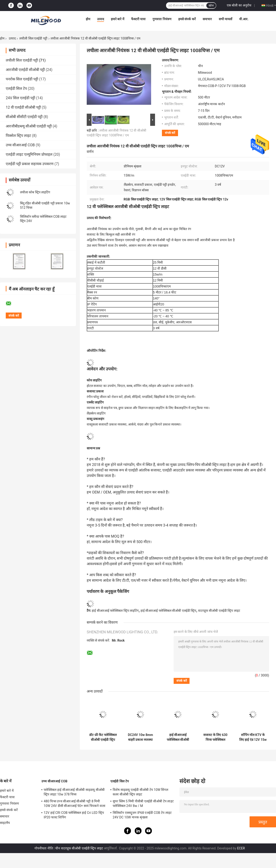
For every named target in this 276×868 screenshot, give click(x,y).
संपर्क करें (170, 133)
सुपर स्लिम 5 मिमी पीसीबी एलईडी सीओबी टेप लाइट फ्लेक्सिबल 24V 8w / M (143, 803)
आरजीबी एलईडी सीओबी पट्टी (25, 70)
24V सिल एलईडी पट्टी (20, 98)
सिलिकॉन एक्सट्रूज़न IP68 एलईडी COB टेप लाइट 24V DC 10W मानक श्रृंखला (142, 815)
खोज (211, 6)
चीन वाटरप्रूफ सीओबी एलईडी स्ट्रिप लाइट (79, 848)
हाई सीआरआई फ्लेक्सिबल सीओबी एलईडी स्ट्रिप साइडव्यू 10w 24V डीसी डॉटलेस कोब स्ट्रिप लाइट (178, 737)
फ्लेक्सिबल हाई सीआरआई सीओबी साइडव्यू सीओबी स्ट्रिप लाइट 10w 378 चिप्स (74, 792)
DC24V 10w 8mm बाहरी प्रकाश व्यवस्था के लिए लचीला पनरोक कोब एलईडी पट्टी (140, 737)
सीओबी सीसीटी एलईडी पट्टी (24, 117)
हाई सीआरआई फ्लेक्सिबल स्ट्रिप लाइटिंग (115, 611)
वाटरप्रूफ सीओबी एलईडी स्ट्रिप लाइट (219, 611)
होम (88, 19)
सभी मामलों (226, 19)
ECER (241, 848)
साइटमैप (5, 823)
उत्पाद (101, 19)
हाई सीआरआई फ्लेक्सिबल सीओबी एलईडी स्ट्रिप (168, 611)
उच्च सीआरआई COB (20, 145)
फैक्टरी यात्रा (138, 19)
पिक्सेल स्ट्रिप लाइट (18, 136)
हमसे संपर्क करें (187, 19)
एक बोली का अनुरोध (239, 5)
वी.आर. (244, 19)
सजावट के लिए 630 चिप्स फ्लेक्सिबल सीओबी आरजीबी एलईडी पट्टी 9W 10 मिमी (215, 737)
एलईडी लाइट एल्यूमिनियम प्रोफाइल (29, 154)
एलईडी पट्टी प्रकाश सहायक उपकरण (30, 164)
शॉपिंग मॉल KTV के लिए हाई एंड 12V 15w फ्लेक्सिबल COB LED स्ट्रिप (253, 737)
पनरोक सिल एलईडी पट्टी (22, 79)
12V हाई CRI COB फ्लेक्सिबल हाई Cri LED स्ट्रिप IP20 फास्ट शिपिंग (74, 815)
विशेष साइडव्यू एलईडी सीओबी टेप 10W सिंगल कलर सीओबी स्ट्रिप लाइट (140, 792)
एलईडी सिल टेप (16, 89)
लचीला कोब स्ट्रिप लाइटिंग (35, 192)
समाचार (207, 19)
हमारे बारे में (118, 19)
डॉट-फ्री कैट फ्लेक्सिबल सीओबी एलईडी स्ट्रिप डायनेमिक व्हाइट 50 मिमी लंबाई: (103, 737)
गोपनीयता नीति (44, 848)
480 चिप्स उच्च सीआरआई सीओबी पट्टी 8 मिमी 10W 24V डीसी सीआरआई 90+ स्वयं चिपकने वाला (75, 803)
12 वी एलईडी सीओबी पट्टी (23, 107)
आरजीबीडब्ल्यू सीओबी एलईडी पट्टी (29, 126)
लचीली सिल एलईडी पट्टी (33, 38)
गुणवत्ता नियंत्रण (162, 19)
